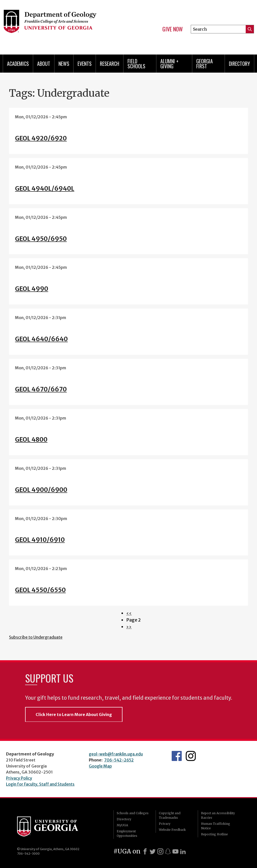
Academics (18, 64)
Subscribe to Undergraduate (36, 637)
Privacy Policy (19, 778)
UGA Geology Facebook (177, 756)
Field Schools (136, 64)
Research (110, 64)
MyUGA (122, 825)
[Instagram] (160, 851)
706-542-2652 (119, 760)
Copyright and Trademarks (170, 815)
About (44, 64)
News (64, 64)
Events (85, 64)
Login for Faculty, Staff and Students (40, 784)
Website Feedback (172, 830)
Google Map (100, 766)
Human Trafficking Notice (216, 826)
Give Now (173, 29)
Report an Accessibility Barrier (218, 815)
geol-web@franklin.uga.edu (116, 754)
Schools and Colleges (133, 813)
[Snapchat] (168, 851)
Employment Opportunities (127, 833)
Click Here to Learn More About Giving (74, 714)
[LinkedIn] (183, 851)
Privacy (165, 824)
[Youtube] (175, 851)
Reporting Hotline (214, 834)
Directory (239, 64)
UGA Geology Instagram (191, 756)
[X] (153, 851)
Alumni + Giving (169, 64)
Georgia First (205, 64)
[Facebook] (145, 851)
